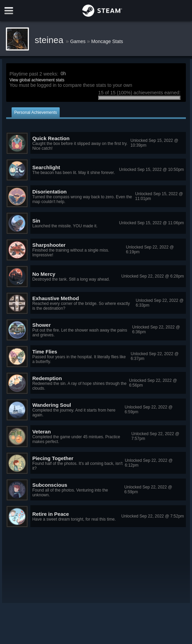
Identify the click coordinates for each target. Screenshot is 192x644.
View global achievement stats (37, 80)
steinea (50, 40)
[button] (96, 143)
